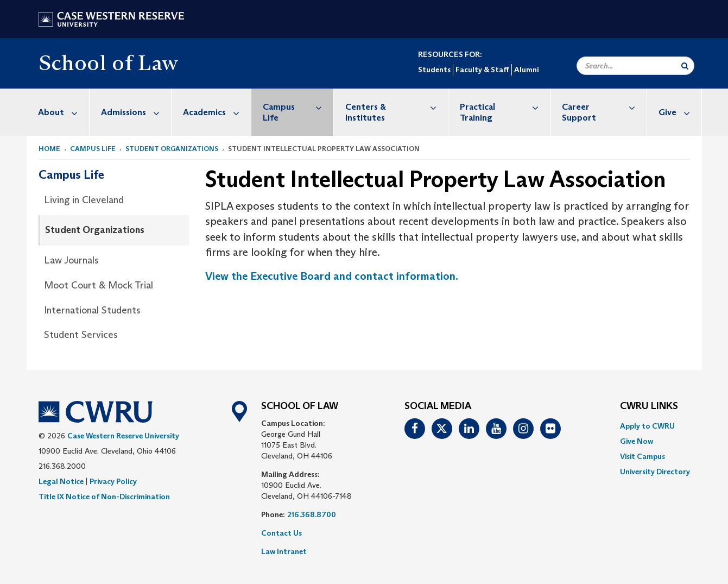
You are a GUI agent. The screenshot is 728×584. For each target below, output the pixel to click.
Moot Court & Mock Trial (99, 285)
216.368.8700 (312, 514)
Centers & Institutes (396, 107)
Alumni (526, 70)
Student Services (81, 335)
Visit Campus (642, 456)
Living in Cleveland (84, 200)
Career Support (604, 107)
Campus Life (298, 107)
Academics (217, 112)
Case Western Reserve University (123, 436)
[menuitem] (58, 112)
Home (49, 149)
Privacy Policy (113, 481)
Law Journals (71, 260)
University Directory (655, 472)
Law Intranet (284, 551)
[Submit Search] (685, 66)
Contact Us (281, 533)
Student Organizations (172, 149)
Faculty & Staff (482, 70)
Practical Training (505, 107)
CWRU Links (649, 406)
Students (434, 70)
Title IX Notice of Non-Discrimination (104, 497)
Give (680, 112)
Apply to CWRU (647, 426)
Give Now (637, 441)
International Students (92, 310)
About (64, 112)
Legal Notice (61, 481)
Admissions (136, 112)
